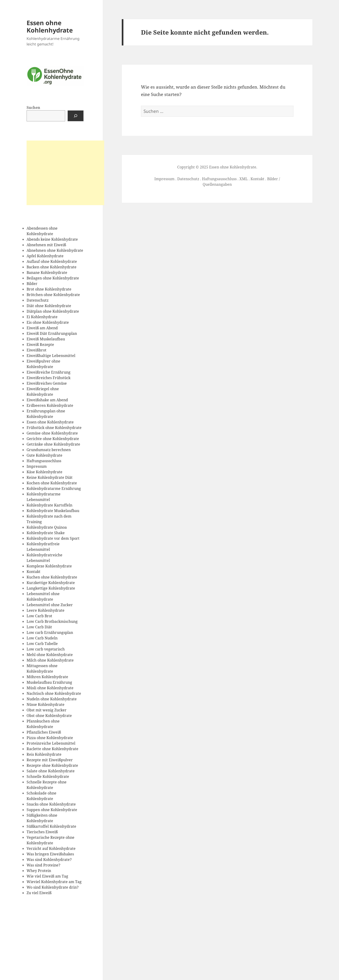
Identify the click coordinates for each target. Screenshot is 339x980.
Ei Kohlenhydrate (42, 317)
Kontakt (34, 572)
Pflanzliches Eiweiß (44, 732)
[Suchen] (76, 116)
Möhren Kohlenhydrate (47, 677)
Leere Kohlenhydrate (46, 610)
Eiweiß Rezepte (40, 345)
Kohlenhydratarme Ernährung (54, 489)
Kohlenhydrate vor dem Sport (53, 538)
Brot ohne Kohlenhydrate (49, 289)
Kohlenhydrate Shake (46, 533)
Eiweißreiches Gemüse (47, 383)
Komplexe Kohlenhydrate (49, 566)
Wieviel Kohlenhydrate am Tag (54, 882)
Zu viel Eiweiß (39, 893)
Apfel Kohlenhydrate (45, 256)
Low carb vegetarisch (46, 649)
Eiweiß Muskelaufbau (46, 339)
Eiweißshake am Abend (47, 400)
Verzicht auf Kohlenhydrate (51, 848)
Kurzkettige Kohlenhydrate (51, 583)
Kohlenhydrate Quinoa (47, 527)
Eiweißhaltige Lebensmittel (51, 356)
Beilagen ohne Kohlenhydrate (53, 278)
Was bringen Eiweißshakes (50, 854)
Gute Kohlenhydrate (44, 455)
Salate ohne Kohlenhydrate (51, 771)
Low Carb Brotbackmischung (52, 621)
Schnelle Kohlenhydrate (48, 776)
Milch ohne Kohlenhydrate (50, 660)
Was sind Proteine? (43, 865)
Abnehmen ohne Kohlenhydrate (55, 250)
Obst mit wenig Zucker (47, 710)
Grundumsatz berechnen (49, 450)
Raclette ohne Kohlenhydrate (52, 749)
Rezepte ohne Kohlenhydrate (52, 765)
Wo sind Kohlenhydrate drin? (53, 887)
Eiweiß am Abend (42, 328)
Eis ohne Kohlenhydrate (48, 322)
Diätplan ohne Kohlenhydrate (53, 311)
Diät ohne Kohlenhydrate (49, 306)
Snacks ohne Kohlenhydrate (51, 804)
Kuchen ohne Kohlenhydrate (52, 577)
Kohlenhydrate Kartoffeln (49, 505)
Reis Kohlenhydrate (44, 754)
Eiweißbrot (37, 350)
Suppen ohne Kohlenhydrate (52, 810)
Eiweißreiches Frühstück (49, 378)
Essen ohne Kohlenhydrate (50, 26)
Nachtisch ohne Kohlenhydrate (54, 693)
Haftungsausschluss (44, 461)
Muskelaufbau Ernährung (49, 682)
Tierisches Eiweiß (42, 832)
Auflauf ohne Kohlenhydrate (52, 261)
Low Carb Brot (39, 616)
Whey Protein (39, 871)
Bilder (32, 284)
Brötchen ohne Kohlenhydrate (53, 295)
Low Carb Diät (39, 627)
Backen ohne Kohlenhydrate (52, 267)
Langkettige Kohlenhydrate (51, 588)
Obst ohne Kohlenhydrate (49, 716)
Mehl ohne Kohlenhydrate (50, 655)
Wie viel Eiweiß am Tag (47, 876)
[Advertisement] (65, 173)
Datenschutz (38, 300)
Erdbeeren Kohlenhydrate (50, 405)
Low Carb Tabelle (42, 644)
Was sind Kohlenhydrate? (49, 860)
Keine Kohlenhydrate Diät (50, 477)
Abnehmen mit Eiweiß (46, 245)
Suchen (33, 108)
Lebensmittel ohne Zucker (50, 605)
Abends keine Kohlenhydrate (52, 239)
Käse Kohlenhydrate (44, 472)
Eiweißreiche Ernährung (49, 372)
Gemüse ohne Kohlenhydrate (52, 433)
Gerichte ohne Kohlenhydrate (53, 439)
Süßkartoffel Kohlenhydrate (51, 826)
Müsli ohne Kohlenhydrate (50, 688)
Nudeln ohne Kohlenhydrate (52, 699)
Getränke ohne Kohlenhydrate (53, 444)
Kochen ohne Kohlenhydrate (52, 483)
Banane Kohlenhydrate (47, 273)
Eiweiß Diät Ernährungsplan (52, 333)
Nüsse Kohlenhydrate (46, 704)
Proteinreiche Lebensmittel (51, 743)
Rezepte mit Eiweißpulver (50, 760)
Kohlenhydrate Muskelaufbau (53, 511)
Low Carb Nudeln (42, 638)
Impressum (37, 466)
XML (244, 179)
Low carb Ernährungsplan (50, 632)
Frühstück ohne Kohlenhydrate (54, 428)
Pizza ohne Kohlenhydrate (50, 738)
